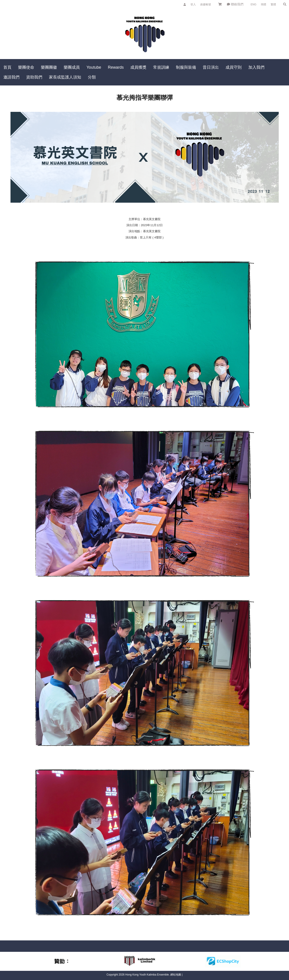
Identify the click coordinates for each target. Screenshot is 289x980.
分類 (92, 77)
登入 (193, 4)
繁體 (273, 4)
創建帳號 (206, 4)
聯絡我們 (235, 4)
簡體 (264, 4)
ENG (253, 4)
